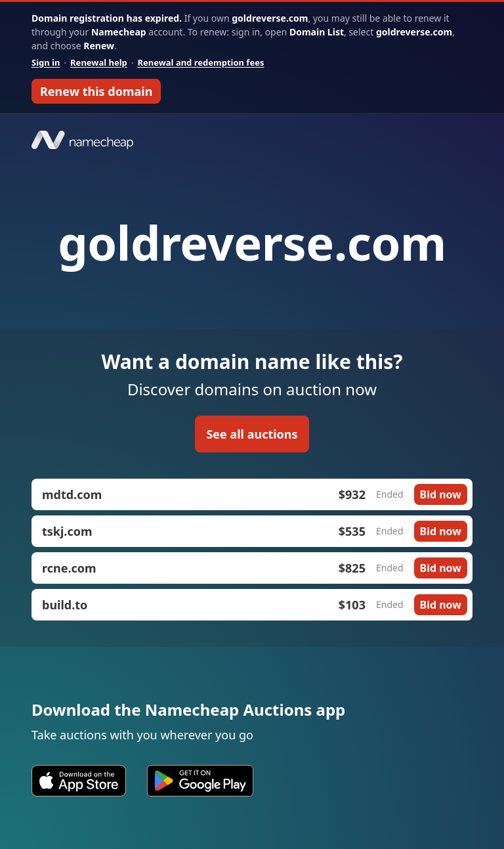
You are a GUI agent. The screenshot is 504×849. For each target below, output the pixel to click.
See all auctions (252, 434)
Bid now (441, 494)
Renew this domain (96, 91)
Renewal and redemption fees (200, 62)
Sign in (46, 62)
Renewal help (99, 62)
